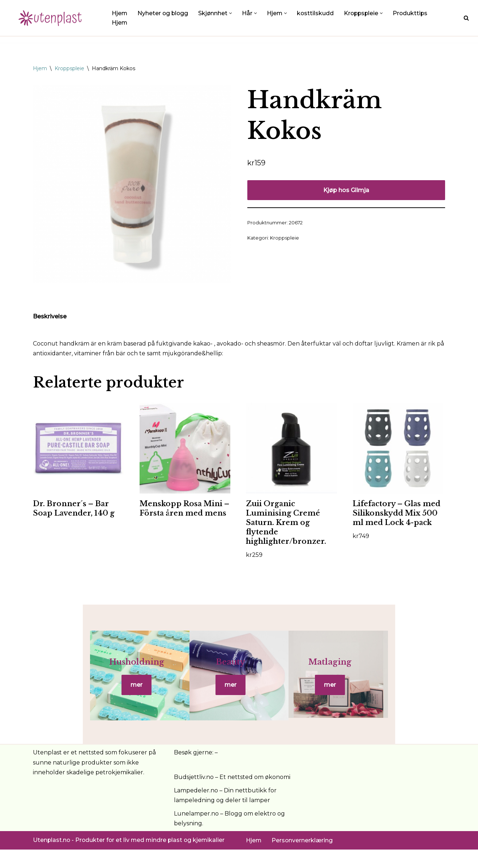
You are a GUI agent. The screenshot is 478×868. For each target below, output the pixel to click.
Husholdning (102, 672)
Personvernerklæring (303, 859)
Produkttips (414, 13)
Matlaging (376, 672)
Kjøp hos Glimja (346, 190)
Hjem (120, 13)
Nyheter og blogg (164, 13)
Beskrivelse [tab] (50, 317)
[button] (232, 13)
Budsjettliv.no (194, 795)
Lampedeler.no (196, 809)
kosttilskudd (318, 13)
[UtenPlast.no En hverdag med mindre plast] (52, 18)
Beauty (239, 672)
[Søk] (466, 18)
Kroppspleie (69, 68)
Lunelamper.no (196, 832)
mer (101, 695)
